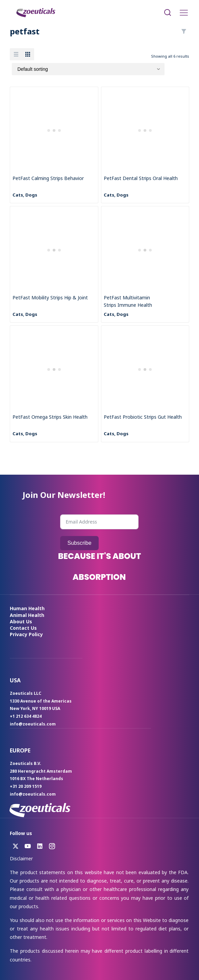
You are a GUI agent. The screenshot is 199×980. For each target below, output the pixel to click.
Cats (18, 195)
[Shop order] (88, 69)
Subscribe (79, 543)
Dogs (31, 195)
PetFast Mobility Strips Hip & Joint (50, 298)
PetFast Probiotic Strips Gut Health (143, 417)
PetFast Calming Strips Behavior (48, 178)
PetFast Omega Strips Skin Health (50, 417)
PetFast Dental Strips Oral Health (141, 178)
